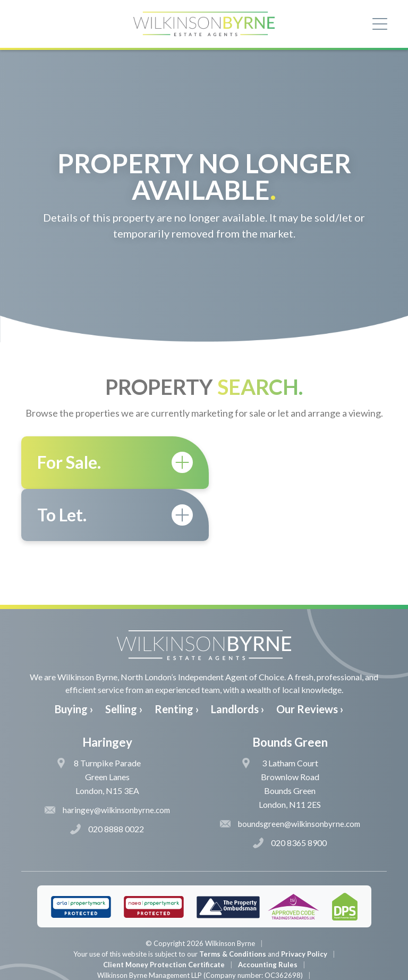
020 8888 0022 (107, 776)
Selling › (124, 657)
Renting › (177, 657)
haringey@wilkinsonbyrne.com (107, 757)
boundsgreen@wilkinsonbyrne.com (290, 771)
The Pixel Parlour (220, 971)
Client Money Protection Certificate (164, 912)
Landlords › (237, 657)
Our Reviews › (310, 657)
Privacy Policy (304, 901)
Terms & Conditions (233, 901)
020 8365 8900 (290, 790)
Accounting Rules (268, 912)
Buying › (74, 657)
